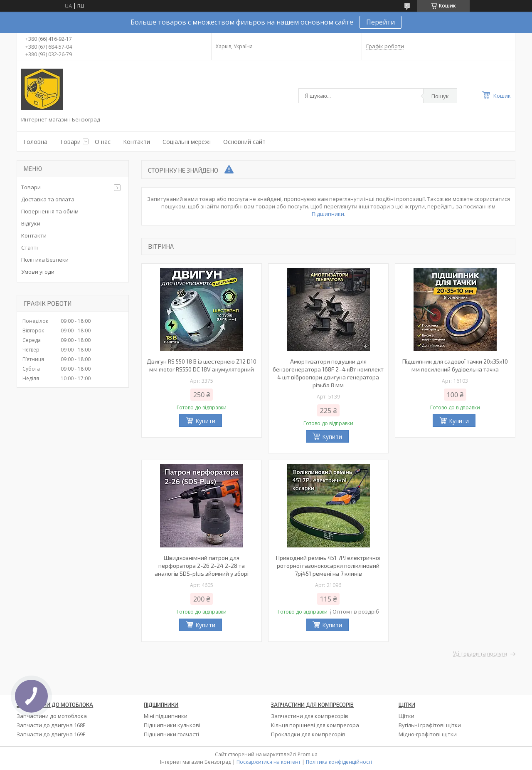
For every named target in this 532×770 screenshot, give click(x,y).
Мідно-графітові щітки (428, 734)
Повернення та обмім (50, 211)
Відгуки (31, 223)
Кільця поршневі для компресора (315, 725)
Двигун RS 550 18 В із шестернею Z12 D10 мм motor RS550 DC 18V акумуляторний (202, 365)
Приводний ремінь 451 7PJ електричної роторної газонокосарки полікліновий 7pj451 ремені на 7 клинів (328, 566)
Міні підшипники (166, 716)
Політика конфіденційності (339, 762)
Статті (30, 248)
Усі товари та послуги (480, 654)
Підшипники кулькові (172, 725)
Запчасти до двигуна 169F (51, 734)
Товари (70, 142)
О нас (103, 142)
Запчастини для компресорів (310, 716)
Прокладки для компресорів (308, 734)
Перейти (381, 22)
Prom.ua (308, 754)
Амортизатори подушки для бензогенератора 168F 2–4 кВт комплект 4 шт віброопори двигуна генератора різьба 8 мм (328, 373)
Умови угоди (38, 272)
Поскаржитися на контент (268, 762)
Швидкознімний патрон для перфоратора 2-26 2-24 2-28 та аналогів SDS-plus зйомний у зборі (202, 566)
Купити (205, 421)
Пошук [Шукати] (440, 96)
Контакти (137, 142)
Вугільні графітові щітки (430, 725)
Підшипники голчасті (171, 734)
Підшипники (328, 214)
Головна (35, 142)
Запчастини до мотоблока (52, 716)
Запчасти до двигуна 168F (51, 725)
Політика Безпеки (45, 260)
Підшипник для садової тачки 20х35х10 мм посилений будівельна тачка (455, 365)
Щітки (406, 716)
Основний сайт (244, 142)
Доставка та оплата (48, 199)
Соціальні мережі (187, 142)
